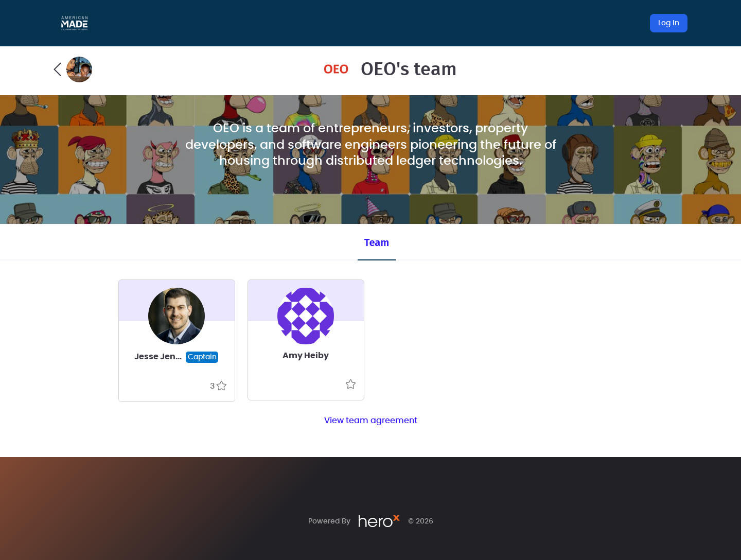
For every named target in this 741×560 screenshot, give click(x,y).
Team (377, 242)
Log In (669, 23)
